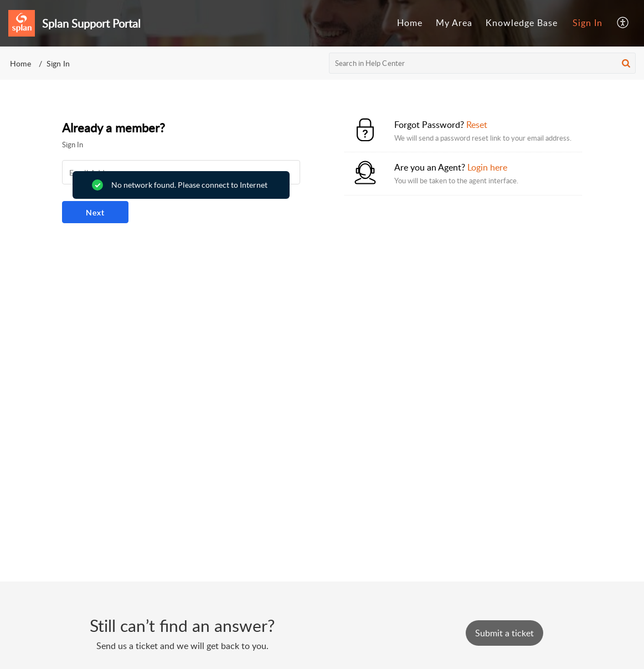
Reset (477, 125)
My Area (454, 23)
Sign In (588, 23)
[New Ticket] (504, 633)
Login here (487, 167)
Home (410, 23)
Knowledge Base (522, 23)
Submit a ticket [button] (504, 633)
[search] (482, 63)
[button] (623, 23)
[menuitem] (410, 23)
